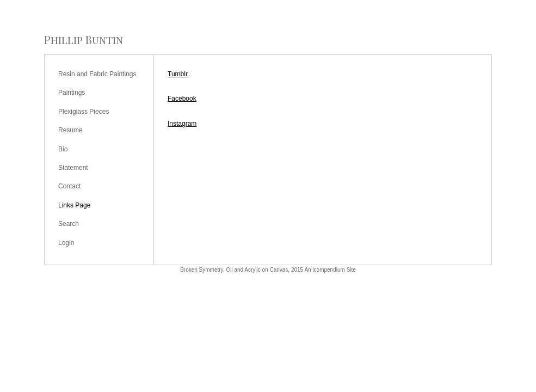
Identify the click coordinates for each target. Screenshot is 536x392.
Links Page (74, 205)
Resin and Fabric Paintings (97, 74)
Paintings (72, 93)
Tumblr (178, 74)
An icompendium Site (330, 270)
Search (69, 224)
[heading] (84, 39)
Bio (63, 149)
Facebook (182, 99)
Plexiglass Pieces (84, 112)
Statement (73, 168)
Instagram (182, 124)
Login (66, 243)
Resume (70, 130)
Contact (69, 186)
